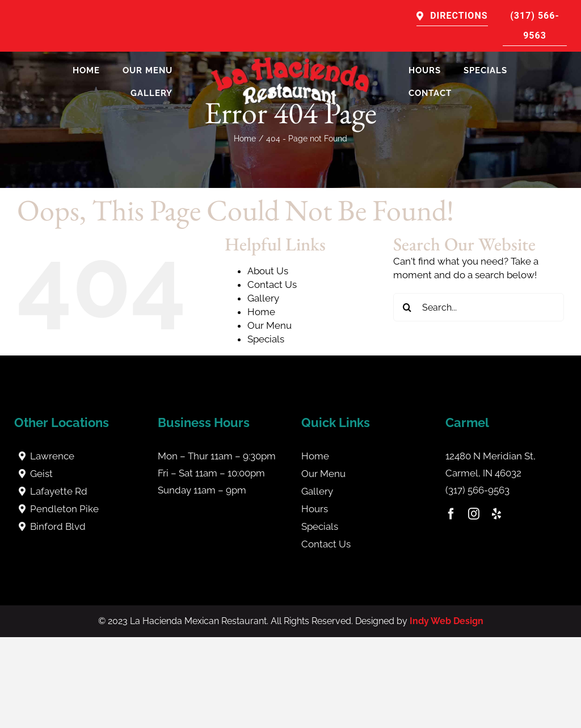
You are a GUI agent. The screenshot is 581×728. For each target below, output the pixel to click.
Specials (266, 339)
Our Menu (270, 325)
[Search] (407, 307)
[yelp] (496, 514)
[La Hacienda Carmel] (290, 62)
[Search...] (479, 307)
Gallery (263, 298)
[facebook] (451, 514)
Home (261, 312)
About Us (268, 271)
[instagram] (474, 514)
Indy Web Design (447, 621)
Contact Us (272, 284)
